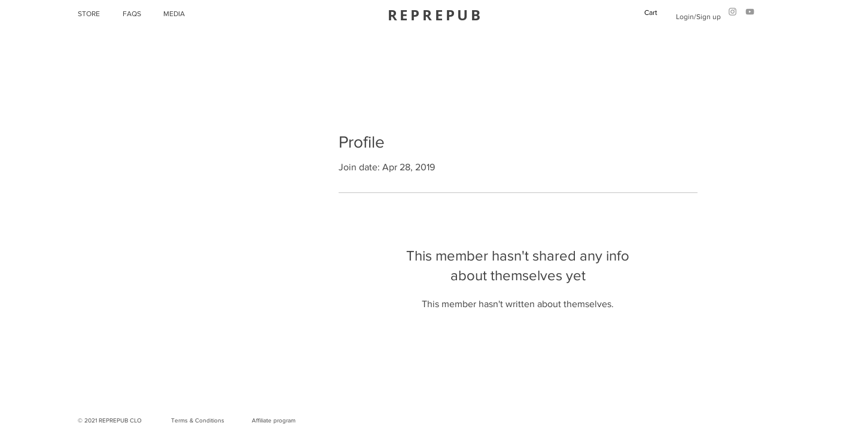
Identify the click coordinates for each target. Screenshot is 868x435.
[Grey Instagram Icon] (733, 12)
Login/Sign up (698, 17)
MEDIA (174, 14)
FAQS (132, 14)
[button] (656, 13)
